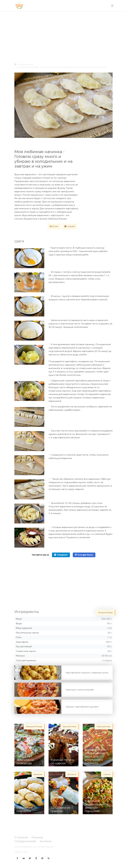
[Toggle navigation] (112, 6)
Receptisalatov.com (29, 847)
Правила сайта (21, 852)
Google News (84, 555)
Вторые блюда (26, 64)
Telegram (61, 555)
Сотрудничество (25, 841)
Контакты (46, 841)
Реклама (37, 837)
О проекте (21, 837)
